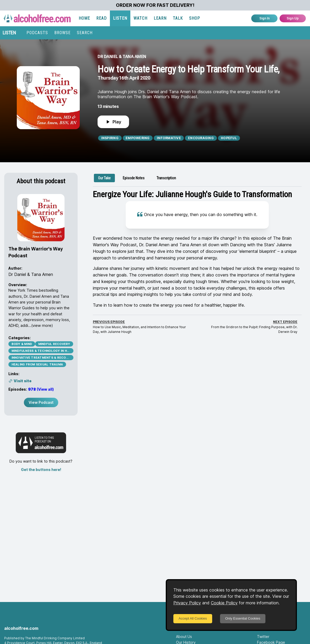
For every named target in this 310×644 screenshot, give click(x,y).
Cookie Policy (224, 603)
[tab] (104, 178)
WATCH (140, 18)
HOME (84, 18)
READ (101, 18)
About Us (184, 637)
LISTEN (120, 18)
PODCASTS (37, 33)
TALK (178, 18)
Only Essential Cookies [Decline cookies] (243, 618)
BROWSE (62, 33)
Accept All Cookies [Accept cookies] (193, 618)
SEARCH (85, 33)
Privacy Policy (187, 603)
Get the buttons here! (41, 470)
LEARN (160, 18)
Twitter (263, 637)
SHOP (195, 18)
